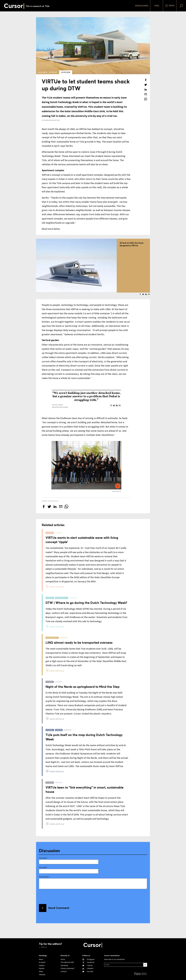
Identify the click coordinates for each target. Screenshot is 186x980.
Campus (42, 965)
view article (57, 587)
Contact (64, 972)
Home (63, 959)
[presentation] (57, 896)
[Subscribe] (145, 965)
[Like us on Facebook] (88, 962)
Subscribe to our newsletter (114, 959)
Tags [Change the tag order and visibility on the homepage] (157, 6)
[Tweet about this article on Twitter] (146, 85)
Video (41, 972)
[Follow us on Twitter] (87, 965)
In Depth (42, 962)
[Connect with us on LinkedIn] (88, 968)
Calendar (42, 975)
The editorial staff (67, 962)
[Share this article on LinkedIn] (146, 89)
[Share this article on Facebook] (146, 80)
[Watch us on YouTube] (88, 972)
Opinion (42, 968)
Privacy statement (67, 968)
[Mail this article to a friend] (146, 94)
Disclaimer (64, 965)
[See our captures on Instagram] (88, 959)
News (41, 959)
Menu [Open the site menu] (170, 6)
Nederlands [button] (142, 6)
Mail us (44, 947)
